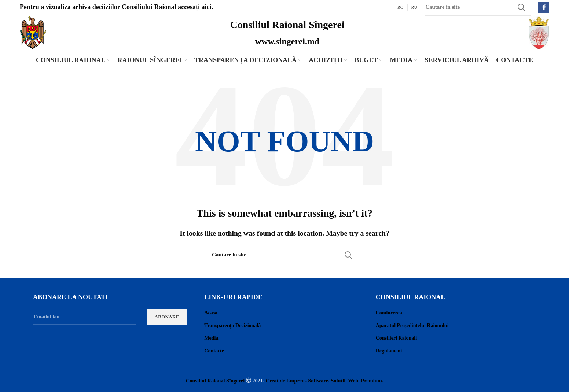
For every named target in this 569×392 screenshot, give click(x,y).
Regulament (389, 351)
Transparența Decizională (232, 326)
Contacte (214, 351)
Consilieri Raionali (396, 338)
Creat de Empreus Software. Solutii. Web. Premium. (324, 381)
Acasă (211, 313)
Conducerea (389, 313)
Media (211, 338)
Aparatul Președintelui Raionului (412, 326)
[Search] (284, 255)
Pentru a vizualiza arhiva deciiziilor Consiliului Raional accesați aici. (116, 7)
